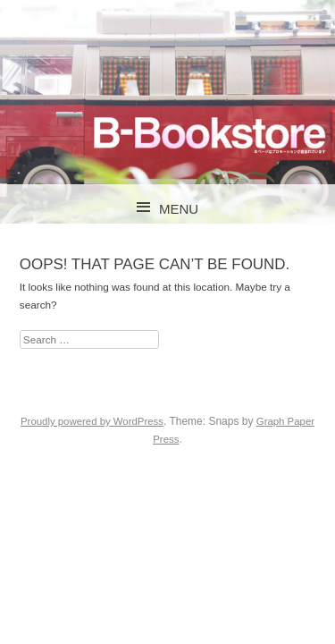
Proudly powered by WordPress (92, 421)
